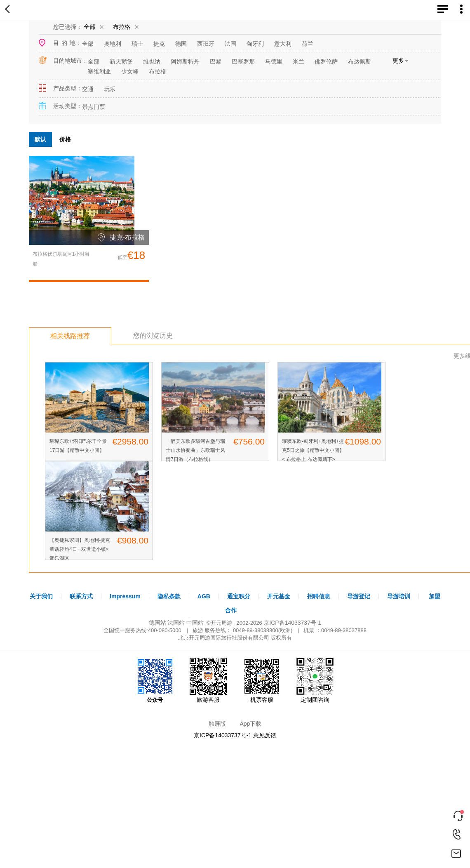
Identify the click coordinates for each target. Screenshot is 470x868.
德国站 (157, 623)
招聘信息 (319, 596)
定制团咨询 (315, 680)
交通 (88, 89)
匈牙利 (255, 44)
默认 (40, 139)
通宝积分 (239, 596)
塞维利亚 (99, 71)
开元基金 (279, 596)
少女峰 (130, 71)
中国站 (195, 623)
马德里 (274, 61)
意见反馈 (265, 735)
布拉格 (122, 27)
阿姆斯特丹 (185, 61)
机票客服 (262, 680)
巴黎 (216, 61)
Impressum (125, 596)
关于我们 (41, 596)
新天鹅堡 (121, 61)
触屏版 (217, 724)
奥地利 (113, 44)
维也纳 (152, 61)
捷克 (159, 44)
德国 (181, 44)
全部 (89, 27)
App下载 (250, 724)
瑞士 (137, 44)
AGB (204, 596)
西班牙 (206, 44)
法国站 (176, 623)
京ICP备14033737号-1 (292, 623)
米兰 (298, 61)
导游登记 (359, 596)
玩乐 (110, 89)
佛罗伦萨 (326, 61)
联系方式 (81, 596)
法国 (230, 44)
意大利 (283, 44)
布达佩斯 (360, 61)
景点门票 (94, 107)
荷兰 (308, 44)
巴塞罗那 (243, 61)
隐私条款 (169, 596)
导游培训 (399, 596)
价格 (65, 139)
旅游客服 (208, 680)
